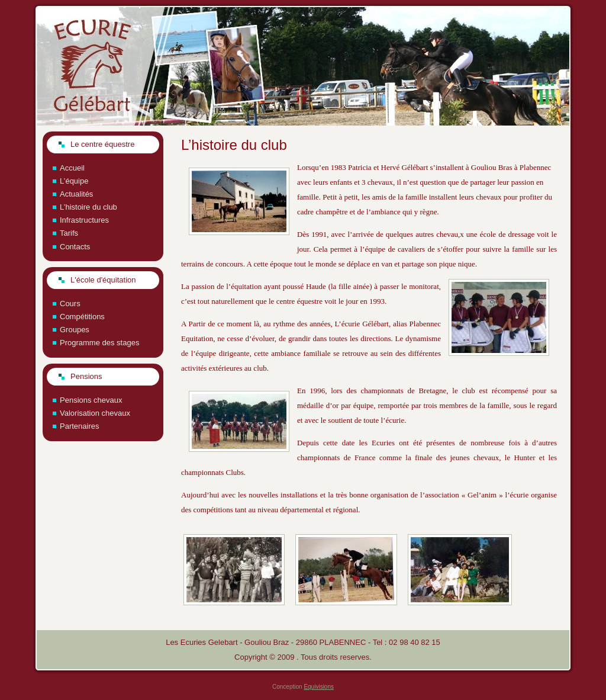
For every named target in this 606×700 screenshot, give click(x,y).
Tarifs (69, 233)
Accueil (72, 168)
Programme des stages (99, 343)
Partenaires (79, 426)
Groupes (75, 330)
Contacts (75, 247)
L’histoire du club (88, 207)
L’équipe (74, 181)
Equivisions (319, 687)
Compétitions (82, 317)
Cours (70, 304)
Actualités (76, 194)
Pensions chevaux (91, 400)
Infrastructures (84, 220)
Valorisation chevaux (95, 413)
